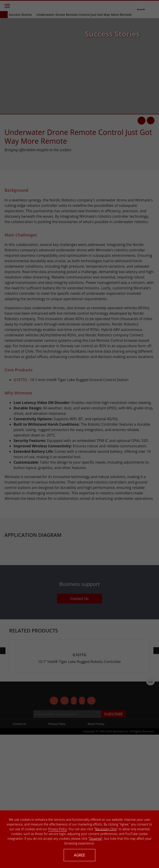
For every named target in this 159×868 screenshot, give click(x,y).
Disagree (95, 839)
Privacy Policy (57, 829)
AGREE (79, 855)
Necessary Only (106, 829)
